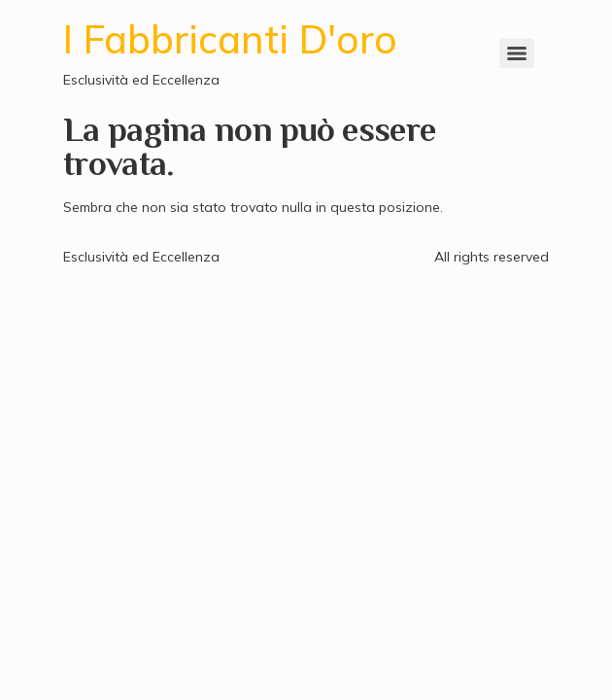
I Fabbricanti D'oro (230, 39)
